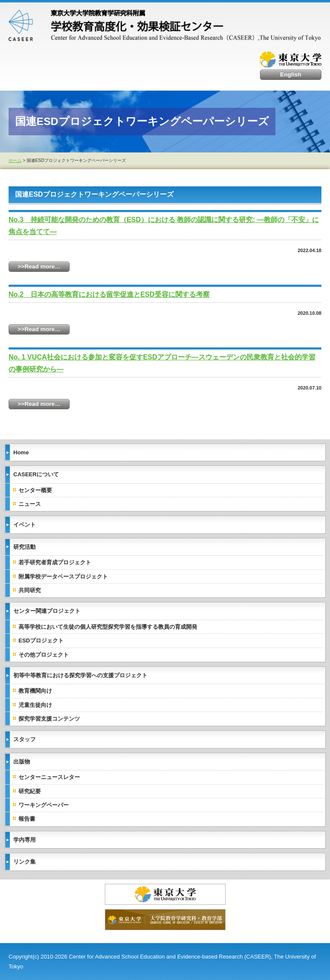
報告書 (27, 819)
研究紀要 (30, 791)
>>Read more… (39, 266)
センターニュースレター (49, 777)
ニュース (30, 504)
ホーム (15, 160)
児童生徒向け (35, 705)
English (291, 75)
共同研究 (30, 590)
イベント (24, 525)
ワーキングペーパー (44, 805)
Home (21, 452)
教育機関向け (35, 691)
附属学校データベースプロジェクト (63, 577)
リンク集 (24, 862)
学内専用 (24, 840)
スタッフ (24, 739)
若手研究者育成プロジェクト (55, 562)
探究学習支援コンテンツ (49, 719)
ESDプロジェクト (41, 641)
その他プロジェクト (44, 655)
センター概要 (35, 490)
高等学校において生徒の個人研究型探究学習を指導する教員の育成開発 (108, 627)
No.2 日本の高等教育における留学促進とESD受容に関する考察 (109, 294)
